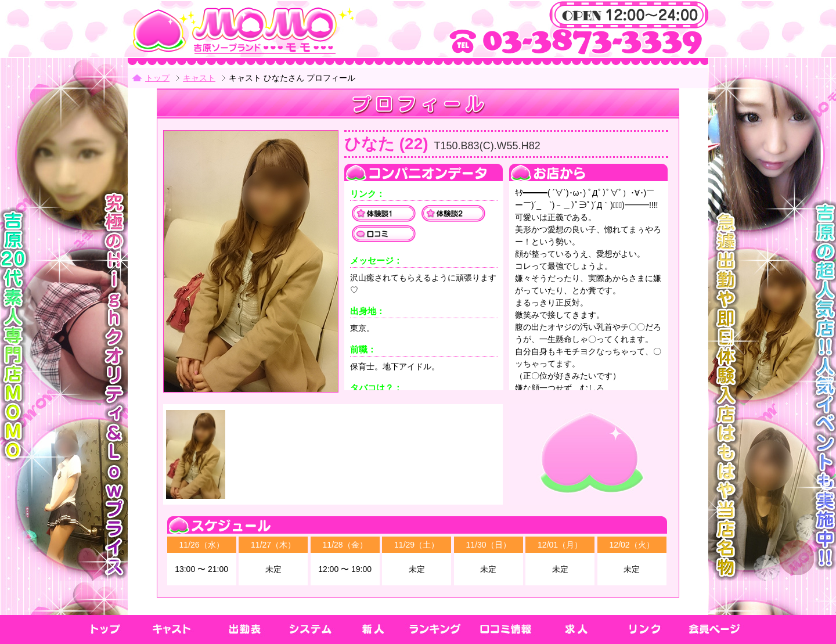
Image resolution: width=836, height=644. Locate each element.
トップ (157, 78)
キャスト (199, 78)
